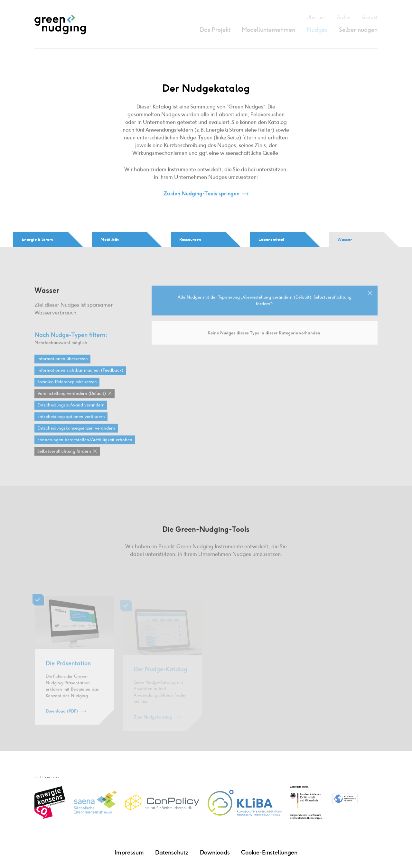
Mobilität (110, 239)
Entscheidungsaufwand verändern (71, 411)
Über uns (316, 18)
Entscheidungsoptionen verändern (71, 423)
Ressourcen (190, 239)
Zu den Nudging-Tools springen (201, 194)
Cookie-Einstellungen (269, 852)
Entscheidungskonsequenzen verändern (76, 434)
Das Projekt (215, 30)
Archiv (344, 18)
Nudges (317, 30)
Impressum (129, 852)
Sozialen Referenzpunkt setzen (67, 388)
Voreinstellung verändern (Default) (72, 400)
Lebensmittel (271, 239)
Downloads (215, 852)
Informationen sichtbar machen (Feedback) (80, 377)
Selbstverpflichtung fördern (64, 458)
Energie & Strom (37, 239)
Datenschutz (172, 852)
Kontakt (370, 18)
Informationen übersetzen (63, 365)
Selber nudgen (358, 30)
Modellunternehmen (268, 30)
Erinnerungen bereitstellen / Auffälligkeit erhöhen (85, 446)
